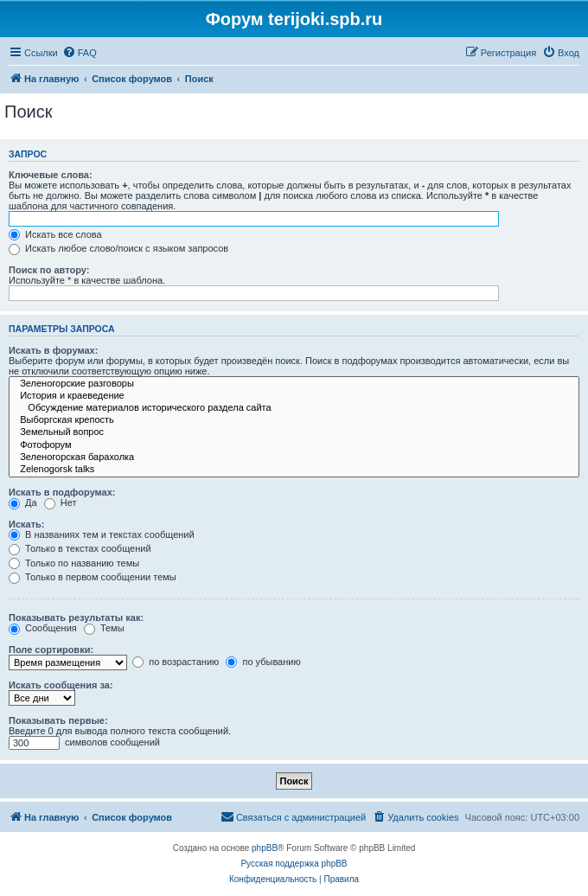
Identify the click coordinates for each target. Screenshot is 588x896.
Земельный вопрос (294, 432)
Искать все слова (55, 234)
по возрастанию (176, 662)
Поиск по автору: (49, 270)
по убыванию (263, 662)
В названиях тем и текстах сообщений (102, 534)
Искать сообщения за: (61, 685)
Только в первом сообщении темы (93, 577)
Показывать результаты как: (76, 618)
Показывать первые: (58, 720)
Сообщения (43, 628)
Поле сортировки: (51, 650)
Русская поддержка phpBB (294, 864)
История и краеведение (294, 396)
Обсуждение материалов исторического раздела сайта (294, 408)
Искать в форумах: (53, 350)
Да (23, 502)
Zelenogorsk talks (294, 470)
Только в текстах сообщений (80, 548)
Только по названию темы (74, 563)
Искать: (26, 524)
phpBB (265, 848)
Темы (104, 628)
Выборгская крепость (294, 420)
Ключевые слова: (51, 175)
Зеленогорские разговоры (294, 384)
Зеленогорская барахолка (294, 458)
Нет (61, 502)
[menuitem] (80, 53)
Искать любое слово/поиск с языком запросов (118, 248)
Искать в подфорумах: (62, 492)
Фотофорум (294, 445)
